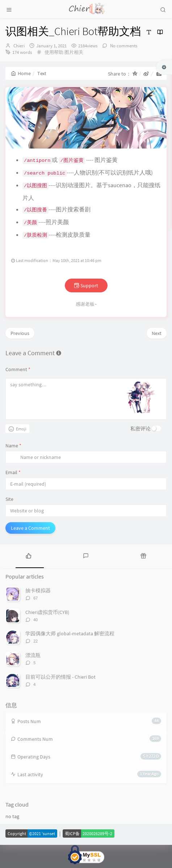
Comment (18, 373)
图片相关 (74, 52)
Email (13, 476)
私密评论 (140, 432)
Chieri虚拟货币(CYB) (47, 616)
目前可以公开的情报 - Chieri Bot (60, 680)
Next (157, 337)
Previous (20, 337)
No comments (123, 46)
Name (13, 449)
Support (86, 289)
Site (9, 502)
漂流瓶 (33, 659)
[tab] (29, 559)
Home (21, 73)
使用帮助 (54, 52)
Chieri (19, 46)
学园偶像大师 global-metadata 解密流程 (70, 637)
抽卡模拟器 (38, 594)
